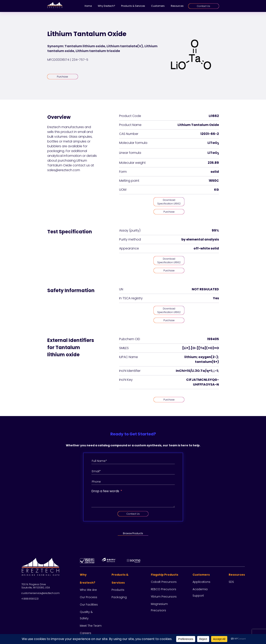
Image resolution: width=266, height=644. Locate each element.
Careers (86, 633)
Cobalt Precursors (164, 582)
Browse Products (133, 533)
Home (88, 6)
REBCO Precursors (164, 589)
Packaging (119, 597)
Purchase (62, 77)
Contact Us (204, 6)
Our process (89, 597)
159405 (213, 339)
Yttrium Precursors (164, 597)
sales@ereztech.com (64, 170)
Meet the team (91, 626)
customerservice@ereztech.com (41, 593)
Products (118, 590)
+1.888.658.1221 (30, 599)
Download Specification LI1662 (169, 202)
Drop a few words (105, 491)
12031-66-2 (210, 134)
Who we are (88, 590)
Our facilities (89, 605)
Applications (201, 582)
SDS (231, 582)
